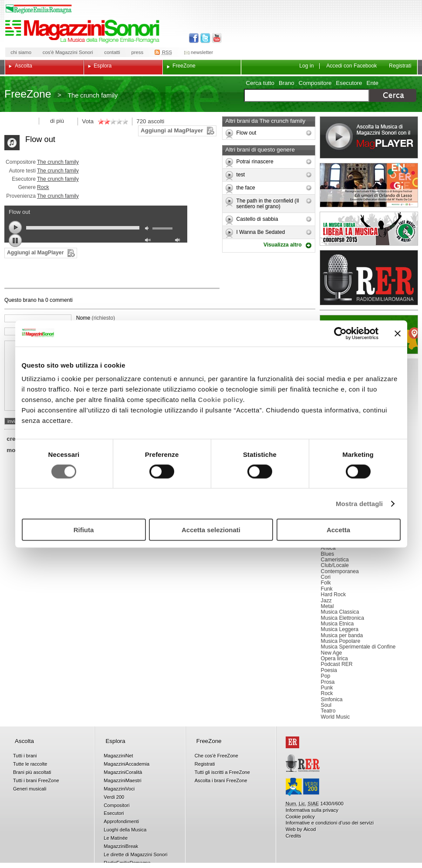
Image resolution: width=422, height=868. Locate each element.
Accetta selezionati (211, 530)
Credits (294, 836)
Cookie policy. (222, 400)
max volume (179, 241)
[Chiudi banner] (398, 333)
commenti (61, 300)
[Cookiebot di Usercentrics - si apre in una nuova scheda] (340, 333)
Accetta (338, 530)
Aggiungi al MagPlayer (172, 130)
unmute (149, 241)
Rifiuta (84, 530)
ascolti (156, 121)
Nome (96, 318)
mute (149, 229)
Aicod (310, 829)
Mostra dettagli (359, 503)
